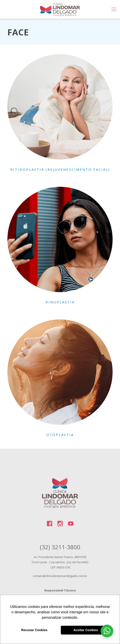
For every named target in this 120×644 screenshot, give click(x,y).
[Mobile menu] (114, 9)
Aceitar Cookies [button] (86, 630)
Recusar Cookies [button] (34, 630)
